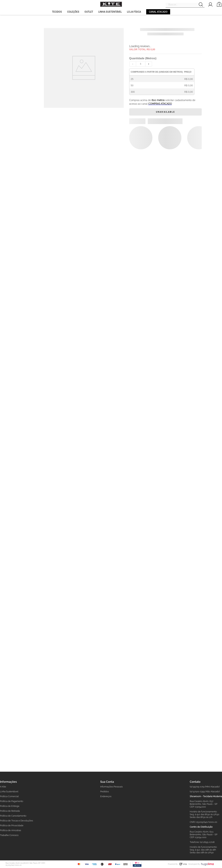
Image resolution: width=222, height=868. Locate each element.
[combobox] (185, 5)
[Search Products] (202, 5)
